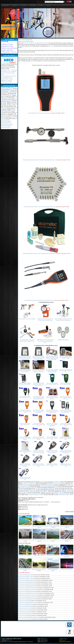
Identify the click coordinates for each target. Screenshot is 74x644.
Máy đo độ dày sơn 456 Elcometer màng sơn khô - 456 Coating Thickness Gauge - (40, 300)
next (70, 23)
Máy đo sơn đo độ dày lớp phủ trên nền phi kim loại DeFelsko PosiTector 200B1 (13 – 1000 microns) (39, 371)
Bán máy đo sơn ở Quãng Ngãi (47, 485)
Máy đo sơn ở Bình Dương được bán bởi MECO (50, 482)
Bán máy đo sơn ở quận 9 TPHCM (26, 575)
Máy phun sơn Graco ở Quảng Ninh (9, 114)
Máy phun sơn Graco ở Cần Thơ (8, 99)
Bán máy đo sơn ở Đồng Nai (29, 483)
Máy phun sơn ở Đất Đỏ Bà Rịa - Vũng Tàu (9, 104)
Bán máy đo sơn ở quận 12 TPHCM (66, 495)
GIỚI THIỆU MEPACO (9, 56)
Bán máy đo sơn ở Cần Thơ (29, 484)
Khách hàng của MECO (6, 127)
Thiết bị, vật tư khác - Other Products (9, 52)
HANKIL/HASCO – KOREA (7, 79)
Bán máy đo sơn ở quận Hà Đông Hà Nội (27, 490)
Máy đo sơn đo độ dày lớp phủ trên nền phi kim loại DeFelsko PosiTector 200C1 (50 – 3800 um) (25, 371)
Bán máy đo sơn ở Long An (34, 485)
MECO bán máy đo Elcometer (7, 124)
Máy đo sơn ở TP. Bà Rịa (10, 119)
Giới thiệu (33, 6)
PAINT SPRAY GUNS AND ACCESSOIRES (27, 319)
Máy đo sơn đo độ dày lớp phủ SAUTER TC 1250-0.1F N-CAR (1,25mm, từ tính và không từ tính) (39, 452)
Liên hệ (48, 6)
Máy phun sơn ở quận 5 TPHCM (9, 89)
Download (23, 6)
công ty (52, 46)
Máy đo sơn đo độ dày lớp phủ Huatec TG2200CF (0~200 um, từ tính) (52, 438)
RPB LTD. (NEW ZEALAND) (8, 76)
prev (5, 23)
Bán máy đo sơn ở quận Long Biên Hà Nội (46, 488)
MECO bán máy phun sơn (6, 121)
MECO (20, 40)
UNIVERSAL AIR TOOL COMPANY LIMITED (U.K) (9, 73)
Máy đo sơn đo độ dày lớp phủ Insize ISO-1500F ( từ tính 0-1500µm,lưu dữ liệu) (66, 371)
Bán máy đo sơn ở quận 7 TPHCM (58, 113)
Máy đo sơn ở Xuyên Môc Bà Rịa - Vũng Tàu (38, 491)
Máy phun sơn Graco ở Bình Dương (9, 113)
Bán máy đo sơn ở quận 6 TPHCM (33, 493)
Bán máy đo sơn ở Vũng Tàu (34, 482)
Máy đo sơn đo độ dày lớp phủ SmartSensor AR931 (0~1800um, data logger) (66, 438)
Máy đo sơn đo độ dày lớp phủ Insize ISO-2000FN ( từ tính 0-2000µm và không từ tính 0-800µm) (52, 371)
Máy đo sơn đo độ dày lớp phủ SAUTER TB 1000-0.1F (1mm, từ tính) (66, 465)
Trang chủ (6, 6)
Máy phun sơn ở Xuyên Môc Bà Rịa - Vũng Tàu (9, 103)
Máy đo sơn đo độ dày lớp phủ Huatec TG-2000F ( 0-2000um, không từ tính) (39, 425)
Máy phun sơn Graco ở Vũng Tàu (9, 101)
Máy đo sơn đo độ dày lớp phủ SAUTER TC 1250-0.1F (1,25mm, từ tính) (52, 465)
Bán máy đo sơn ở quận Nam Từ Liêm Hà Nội (64, 490)
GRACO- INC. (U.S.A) (6, 70)
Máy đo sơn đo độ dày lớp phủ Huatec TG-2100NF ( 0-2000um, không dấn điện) (52, 425)
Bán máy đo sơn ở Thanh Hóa (53, 484)
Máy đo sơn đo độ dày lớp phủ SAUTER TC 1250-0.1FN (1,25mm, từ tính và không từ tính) (52, 452)
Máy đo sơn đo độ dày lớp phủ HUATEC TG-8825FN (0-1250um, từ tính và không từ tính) (52, 411)
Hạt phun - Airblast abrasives (8, 50)
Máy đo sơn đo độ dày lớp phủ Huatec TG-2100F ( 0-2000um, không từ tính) (25, 411)
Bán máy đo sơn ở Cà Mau (65, 484)
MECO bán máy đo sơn (6, 123)
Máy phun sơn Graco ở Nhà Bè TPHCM (9, 97)
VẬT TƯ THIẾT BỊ (9, 40)
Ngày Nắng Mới (68, 642)
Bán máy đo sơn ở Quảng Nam (60, 485)
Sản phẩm (15, 6)
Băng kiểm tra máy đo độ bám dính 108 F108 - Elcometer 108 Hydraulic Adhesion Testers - (40, 160)
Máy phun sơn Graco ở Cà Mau (9, 100)
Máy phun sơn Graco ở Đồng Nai (9, 115)
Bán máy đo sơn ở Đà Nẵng (41, 484)
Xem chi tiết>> (9, 82)
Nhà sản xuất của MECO (6, 126)
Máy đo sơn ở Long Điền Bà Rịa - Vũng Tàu (57, 491)
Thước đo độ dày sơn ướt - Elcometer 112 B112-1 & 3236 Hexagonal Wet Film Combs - (40, 207)
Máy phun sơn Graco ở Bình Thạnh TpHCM (9, 96)
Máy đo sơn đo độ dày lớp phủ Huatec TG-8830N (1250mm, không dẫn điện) (52, 398)
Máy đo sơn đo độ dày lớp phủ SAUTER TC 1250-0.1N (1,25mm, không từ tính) (25, 465)
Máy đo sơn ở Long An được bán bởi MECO (45, 483)
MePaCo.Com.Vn (63, 640)
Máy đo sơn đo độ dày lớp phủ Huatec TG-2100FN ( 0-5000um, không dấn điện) (39, 411)
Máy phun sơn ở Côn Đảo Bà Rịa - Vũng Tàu (9, 110)
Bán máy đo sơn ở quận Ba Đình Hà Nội (49, 486)
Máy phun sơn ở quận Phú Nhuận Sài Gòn (9, 94)
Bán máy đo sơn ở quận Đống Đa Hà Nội (27, 489)
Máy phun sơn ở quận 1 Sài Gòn (8, 87)
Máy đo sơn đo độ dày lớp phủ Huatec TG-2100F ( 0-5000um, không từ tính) (66, 425)
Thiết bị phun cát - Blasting (7, 44)
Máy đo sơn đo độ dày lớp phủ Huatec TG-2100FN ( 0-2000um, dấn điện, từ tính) (66, 398)
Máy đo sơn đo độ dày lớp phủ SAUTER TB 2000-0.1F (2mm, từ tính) (25, 479)
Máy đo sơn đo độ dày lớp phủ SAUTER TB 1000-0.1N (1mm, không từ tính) (39, 465)
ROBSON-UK (4, 80)
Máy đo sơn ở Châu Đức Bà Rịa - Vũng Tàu (36, 492)
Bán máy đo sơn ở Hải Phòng (53, 556)
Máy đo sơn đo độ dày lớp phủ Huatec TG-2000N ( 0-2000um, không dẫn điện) (39, 438)
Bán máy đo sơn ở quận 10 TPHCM (36, 495)
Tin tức (41, 6)
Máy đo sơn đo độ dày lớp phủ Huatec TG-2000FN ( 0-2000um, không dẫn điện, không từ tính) (39, 398)
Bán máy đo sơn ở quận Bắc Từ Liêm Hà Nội (45, 490)
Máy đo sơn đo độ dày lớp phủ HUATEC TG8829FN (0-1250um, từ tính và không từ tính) (66, 411)
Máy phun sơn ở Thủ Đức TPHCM (9, 90)
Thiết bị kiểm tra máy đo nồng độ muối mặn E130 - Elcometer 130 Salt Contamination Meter (45, 341)
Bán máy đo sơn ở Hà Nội (60, 483)
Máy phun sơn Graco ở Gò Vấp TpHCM (8, 95)
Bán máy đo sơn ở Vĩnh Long (25, 610)
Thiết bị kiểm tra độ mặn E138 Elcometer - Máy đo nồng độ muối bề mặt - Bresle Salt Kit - (40, 254)
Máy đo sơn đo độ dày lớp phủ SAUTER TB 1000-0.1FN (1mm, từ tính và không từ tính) (66, 452)
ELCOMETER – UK (8, 77)
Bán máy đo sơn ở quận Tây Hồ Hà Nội (29, 488)
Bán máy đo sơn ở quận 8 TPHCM (62, 493)
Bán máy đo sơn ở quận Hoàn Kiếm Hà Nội (28, 597)
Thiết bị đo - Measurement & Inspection (10, 48)
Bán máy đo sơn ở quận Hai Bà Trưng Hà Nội (45, 489)
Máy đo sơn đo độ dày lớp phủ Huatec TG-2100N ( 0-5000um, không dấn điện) (25, 438)
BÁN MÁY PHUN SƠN (9, 86)
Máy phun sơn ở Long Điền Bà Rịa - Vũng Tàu (9, 106)
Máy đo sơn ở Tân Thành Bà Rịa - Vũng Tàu (55, 492)
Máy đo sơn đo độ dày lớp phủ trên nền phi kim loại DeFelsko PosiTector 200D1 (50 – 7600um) (66, 357)
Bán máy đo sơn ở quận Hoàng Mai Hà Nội (28, 602)
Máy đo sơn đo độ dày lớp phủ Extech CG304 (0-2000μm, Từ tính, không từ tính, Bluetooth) (39, 384)
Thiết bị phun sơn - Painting (8, 46)
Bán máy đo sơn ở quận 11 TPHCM (51, 495)
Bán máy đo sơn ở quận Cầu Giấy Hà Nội (63, 488)
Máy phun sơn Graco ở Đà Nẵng (8, 112)
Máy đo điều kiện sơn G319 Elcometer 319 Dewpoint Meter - (40, 113)
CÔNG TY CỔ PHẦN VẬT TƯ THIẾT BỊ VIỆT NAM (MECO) (36, 43)
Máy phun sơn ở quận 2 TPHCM (9, 88)
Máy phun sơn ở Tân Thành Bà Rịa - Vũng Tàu (8, 109)
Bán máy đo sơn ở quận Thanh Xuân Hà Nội (64, 489)
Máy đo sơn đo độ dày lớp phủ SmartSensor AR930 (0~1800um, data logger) (25, 452)
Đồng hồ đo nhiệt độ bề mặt (63, 340)
